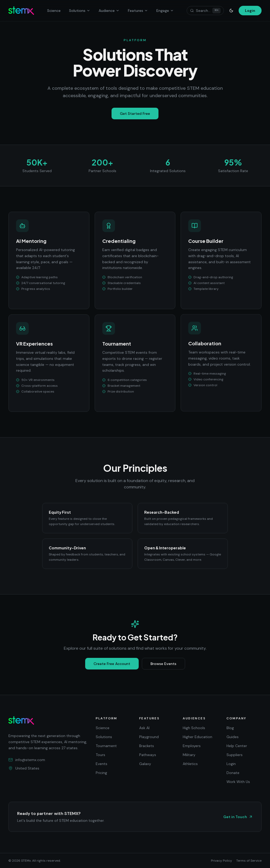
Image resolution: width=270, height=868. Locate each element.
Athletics (190, 764)
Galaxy (145, 764)
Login (250, 11)
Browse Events (163, 664)
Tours (100, 755)
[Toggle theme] (231, 11)
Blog (230, 728)
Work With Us (238, 782)
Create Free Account (112, 664)
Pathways (148, 755)
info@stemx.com (27, 760)
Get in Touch (238, 817)
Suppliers (235, 755)
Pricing (101, 773)
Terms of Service (249, 861)
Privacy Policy (221, 861)
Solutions (80, 11)
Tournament (106, 746)
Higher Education (197, 737)
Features (138, 11)
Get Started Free (135, 114)
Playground (149, 737)
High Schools (194, 728)
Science (54, 11)
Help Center (237, 746)
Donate (233, 773)
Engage (165, 11)
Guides (233, 737)
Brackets (147, 746)
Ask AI (144, 728)
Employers (192, 746)
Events (102, 764)
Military (189, 755)
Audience (109, 11)
